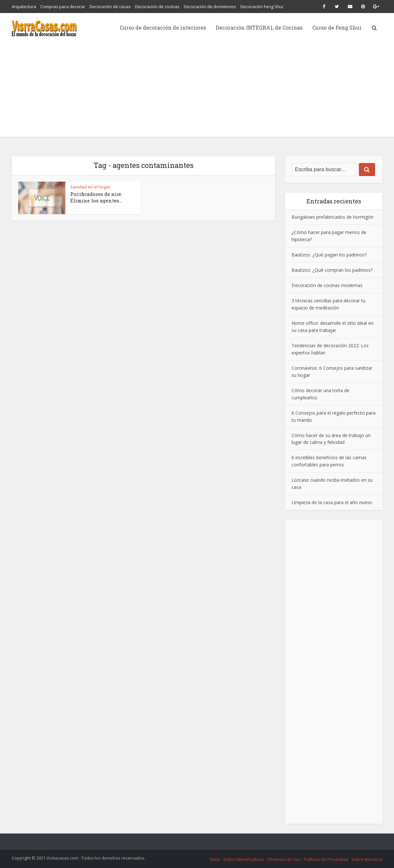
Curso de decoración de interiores (163, 28)
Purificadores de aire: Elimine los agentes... (96, 197)
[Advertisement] (197, 91)
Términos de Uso (284, 859)
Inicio (215, 859)
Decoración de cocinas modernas (327, 285)
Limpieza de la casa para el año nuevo (332, 502)
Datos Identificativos (244, 859)
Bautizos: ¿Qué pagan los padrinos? (329, 255)
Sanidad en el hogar (90, 187)
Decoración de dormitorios (210, 7)
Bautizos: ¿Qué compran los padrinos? (332, 270)
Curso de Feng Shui (337, 28)
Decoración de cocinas (157, 7)
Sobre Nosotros (367, 859)
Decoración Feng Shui (262, 7)
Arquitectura (24, 7)
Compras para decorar (63, 7)
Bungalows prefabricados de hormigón (333, 217)
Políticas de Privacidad (326, 859)
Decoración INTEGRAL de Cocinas (259, 28)
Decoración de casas (110, 7)
